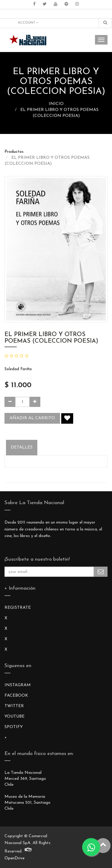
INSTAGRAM (18, 685)
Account (28, 23)
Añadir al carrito (32, 418)
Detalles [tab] (22, 447)
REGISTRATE (18, 608)
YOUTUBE (14, 717)
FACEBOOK (16, 696)
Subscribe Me (101, 572)
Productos (14, 152)
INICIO (56, 104)
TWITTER (14, 706)
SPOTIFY (14, 727)
